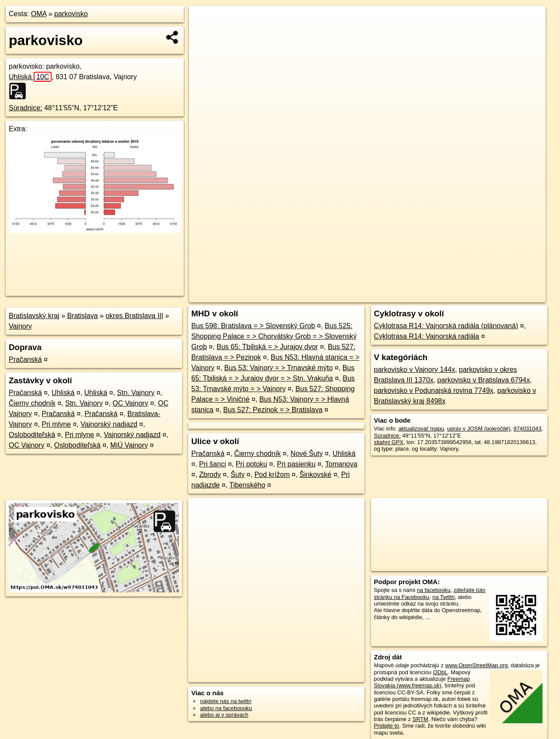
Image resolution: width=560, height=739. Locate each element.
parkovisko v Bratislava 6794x (484, 380)
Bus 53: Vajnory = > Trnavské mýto (279, 368)
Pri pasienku (296, 464)
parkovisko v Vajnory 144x (415, 369)
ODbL (440, 672)
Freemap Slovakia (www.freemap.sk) (422, 682)
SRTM (420, 719)
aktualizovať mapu (421, 429)
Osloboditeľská (32, 435)
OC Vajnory (130, 403)
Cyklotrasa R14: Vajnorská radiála (427, 336)
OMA (39, 14)
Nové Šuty (307, 454)
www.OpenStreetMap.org (476, 665)
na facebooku (434, 590)
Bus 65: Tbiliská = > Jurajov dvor (267, 347)
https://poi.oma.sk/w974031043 (507, 296)
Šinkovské (316, 475)
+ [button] (204, 21)
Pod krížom (272, 475)
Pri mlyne (56, 424)
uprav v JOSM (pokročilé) (479, 429)
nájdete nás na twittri (226, 701)
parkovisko (71, 14)
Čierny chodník (32, 403)
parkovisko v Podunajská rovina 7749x (434, 391)
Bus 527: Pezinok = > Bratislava (273, 410)
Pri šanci (212, 464)
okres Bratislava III (134, 316)
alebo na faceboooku (226, 708)
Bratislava (82, 316)
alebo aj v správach (224, 715)
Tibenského (247, 485)
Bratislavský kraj (34, 316)
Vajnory (20, 326)
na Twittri (443, 597)
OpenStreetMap (396, 296)
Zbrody (210, 475)
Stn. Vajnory (136, 393)
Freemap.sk (441, 296)
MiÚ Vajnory (129, 445)
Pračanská (25, 359)
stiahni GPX (389, 442)
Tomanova (341, 464)
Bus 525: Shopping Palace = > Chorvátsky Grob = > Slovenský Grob (274, 336)
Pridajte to (387, 726)
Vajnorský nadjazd (109, 424)
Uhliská (30, 77)
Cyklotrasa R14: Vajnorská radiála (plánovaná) (446, 326)
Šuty (238, 475)
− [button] (204, 34)
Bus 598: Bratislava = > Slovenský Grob (253, 326)
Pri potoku (252, 464)
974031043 (528, 429)
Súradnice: (26, 108)
